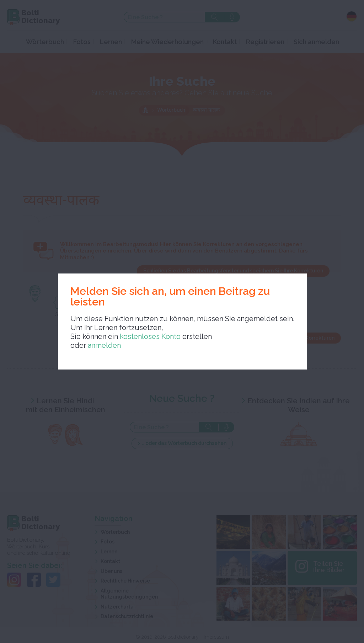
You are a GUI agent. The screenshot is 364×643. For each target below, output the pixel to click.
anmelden (104, 345)
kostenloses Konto (149, 336)
